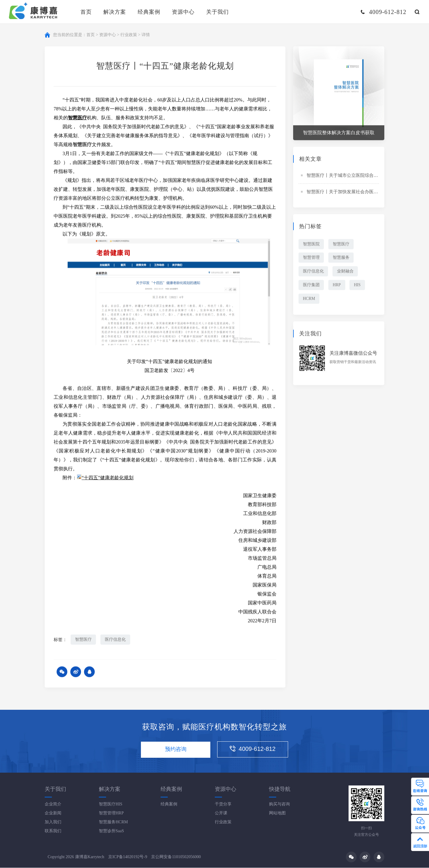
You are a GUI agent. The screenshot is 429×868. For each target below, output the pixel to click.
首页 (86, 12)
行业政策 (129, 35)
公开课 (221, 813)
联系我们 (53, 831)
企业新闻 (53, 813)
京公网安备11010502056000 (176, 857)
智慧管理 (311, 258)
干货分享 (223, 804)
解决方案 (115, 12)
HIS (358, 286)
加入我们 (53, 822)
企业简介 (53, 804)
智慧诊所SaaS (111, 831)
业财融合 (346, 272)
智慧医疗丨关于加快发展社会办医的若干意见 (351, 192)
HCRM (309, 300)
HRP (337, 286)
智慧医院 (311, 245)
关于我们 (217, 12)
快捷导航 (280, 789)
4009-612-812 (254, 749)
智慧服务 (341, 258)
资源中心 (183, 12)
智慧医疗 (83, 640)
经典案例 (149, 12)
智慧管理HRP (111, 813)
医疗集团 (311, 286)
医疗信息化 (116, 640)
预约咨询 (175, 750)
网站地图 (277, 813)
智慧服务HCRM (113, 822)
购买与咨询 (279, 804)
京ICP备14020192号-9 (128, 857)
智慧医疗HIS (111, 804)
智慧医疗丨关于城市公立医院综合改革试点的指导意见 (360, 176)
